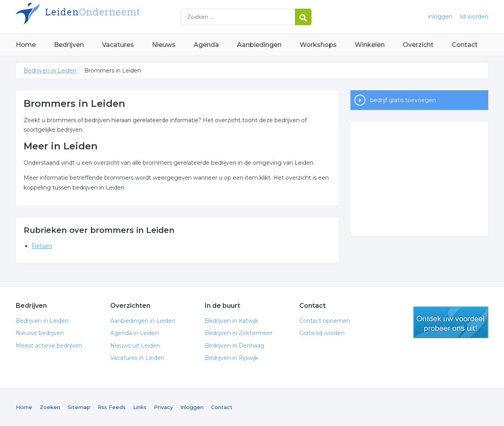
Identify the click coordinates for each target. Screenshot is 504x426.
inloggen (440, 17)
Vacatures (118, 45)
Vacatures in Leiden (137, 358)
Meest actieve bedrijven (49, 346)
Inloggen (192, 407)
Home (26, 45)
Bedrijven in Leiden (114, 17)
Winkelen (370, 45)
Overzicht (418, 45)
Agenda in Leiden (134, 333)
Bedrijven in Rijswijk (232, 358)
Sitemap (79, 407)
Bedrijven (69, 45)
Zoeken (50, 407)
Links (140, 407)
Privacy (163, 407)
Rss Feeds (112, 407)
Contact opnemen (325, 321)
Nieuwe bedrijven (40, 333)
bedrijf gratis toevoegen (403, 100)
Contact (465, 45)
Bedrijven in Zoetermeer (239, 333)
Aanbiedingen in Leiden (143, 321)
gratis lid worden (451, 322)
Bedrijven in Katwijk (232, 321)
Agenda (206, 45)
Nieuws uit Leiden (135, 346)
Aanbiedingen (259, 45)
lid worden (474, 17)
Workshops (318, 45)
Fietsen (42, 246)
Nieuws (164, 45)
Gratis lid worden (322, 333)
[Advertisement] (419, 179)
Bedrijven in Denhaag (234, 346)
